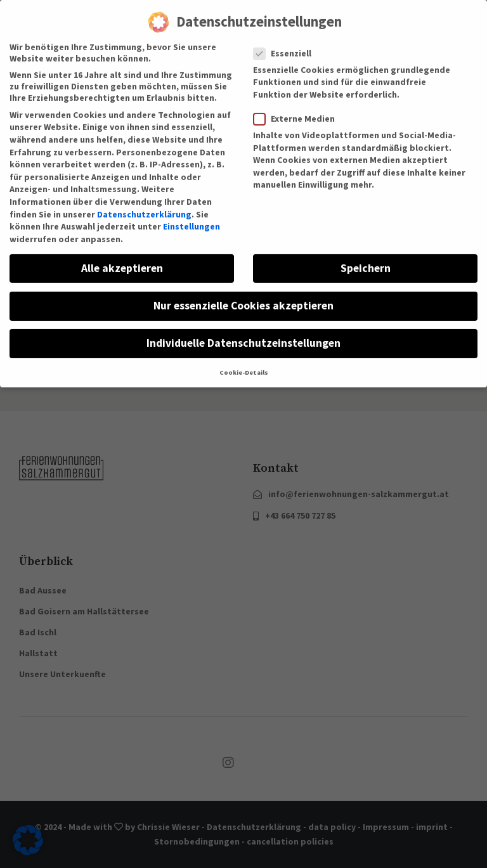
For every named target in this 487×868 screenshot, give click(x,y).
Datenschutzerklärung (144, 203)
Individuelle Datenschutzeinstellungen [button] (243, 332)
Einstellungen (192, 215)
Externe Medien (298, 107)
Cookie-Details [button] (244, 362)
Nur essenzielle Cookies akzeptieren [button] (243, 294)
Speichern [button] (366, 257)
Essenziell (286, 42)
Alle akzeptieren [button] (122, 257)
